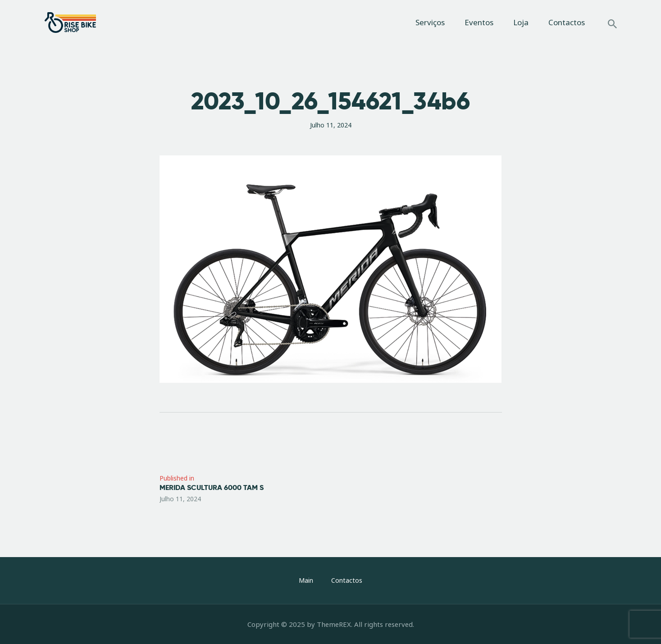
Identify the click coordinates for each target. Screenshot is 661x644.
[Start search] (612, 24)
